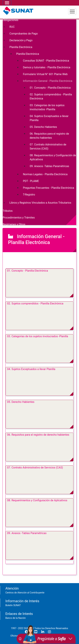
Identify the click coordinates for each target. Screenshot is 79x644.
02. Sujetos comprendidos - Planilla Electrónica (35, 303)
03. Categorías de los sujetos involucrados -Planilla (38, 336)
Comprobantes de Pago (24, 34)
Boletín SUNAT (13, 605)
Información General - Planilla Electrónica (48, 81)
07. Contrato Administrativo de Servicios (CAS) (35, 468)
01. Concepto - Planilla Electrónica (28, 271)
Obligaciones (10, 20)
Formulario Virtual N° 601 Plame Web (45, 74)
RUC (12, 27)
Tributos (8, 211)
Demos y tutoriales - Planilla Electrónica (47, 67)
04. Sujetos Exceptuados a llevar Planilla (31, 369)
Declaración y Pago (21, 40)
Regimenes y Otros (14, 224)
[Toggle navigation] (7, 3)
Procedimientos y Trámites (19, 218)
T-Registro (29, 195)
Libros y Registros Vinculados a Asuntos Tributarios (40, 203)
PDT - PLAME (31, 181)
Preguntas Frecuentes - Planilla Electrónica (49, 188)
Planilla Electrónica (21, 47)
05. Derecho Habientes (21, 402)
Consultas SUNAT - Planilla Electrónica (46, 61)
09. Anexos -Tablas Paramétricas (27, 533)
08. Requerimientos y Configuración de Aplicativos (37, 500)
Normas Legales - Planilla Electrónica (45, 174)
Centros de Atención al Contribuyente (25, 593)
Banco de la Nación (16, 618)
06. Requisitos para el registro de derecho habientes (38, 435)
